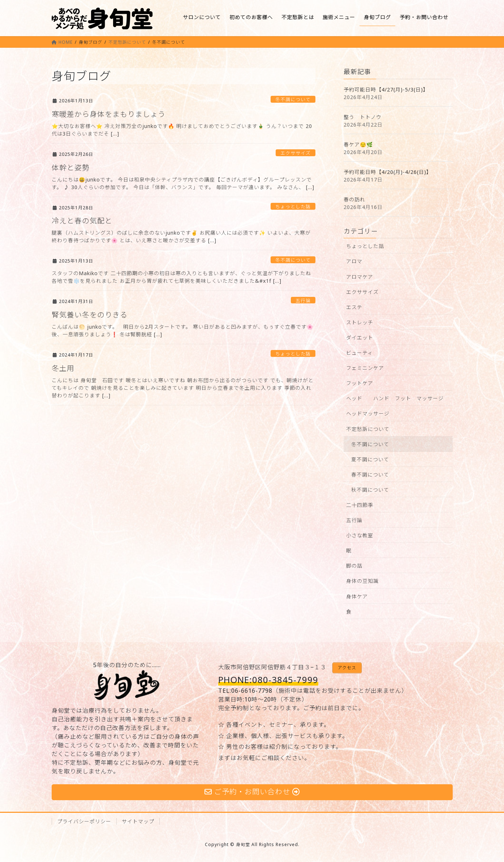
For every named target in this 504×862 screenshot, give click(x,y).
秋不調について (370, 490)
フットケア (360, 383)
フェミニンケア (365, 368)
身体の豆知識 (362, 581)
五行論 (303, 300)
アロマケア (360, 277)
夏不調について (370, 459)
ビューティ (359, 353)
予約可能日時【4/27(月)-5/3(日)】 (386, 89)
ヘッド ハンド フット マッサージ (395, 398)
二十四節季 (360, 505)
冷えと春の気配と (82, 221)
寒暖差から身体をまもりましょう (109, 114)
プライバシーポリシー (84, 821)
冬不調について (293, 99)
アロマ (354, 261)
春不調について (370, 475)
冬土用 (63, 368)
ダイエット (360, 338)
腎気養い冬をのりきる (90, 315)
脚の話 (354, 566)
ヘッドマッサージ (368, 413)
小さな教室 (360, 535)
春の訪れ (354, 199)
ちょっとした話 (293, 206)
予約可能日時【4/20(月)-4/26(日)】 (388, 172)
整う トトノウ (363, 117)
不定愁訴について (368, 429)
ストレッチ (360, 322)
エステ (354, 307)
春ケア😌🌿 (358, 144)
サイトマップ (138, 821)
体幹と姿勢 (71, 168)
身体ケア (357, 596)
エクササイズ (296, 153)
